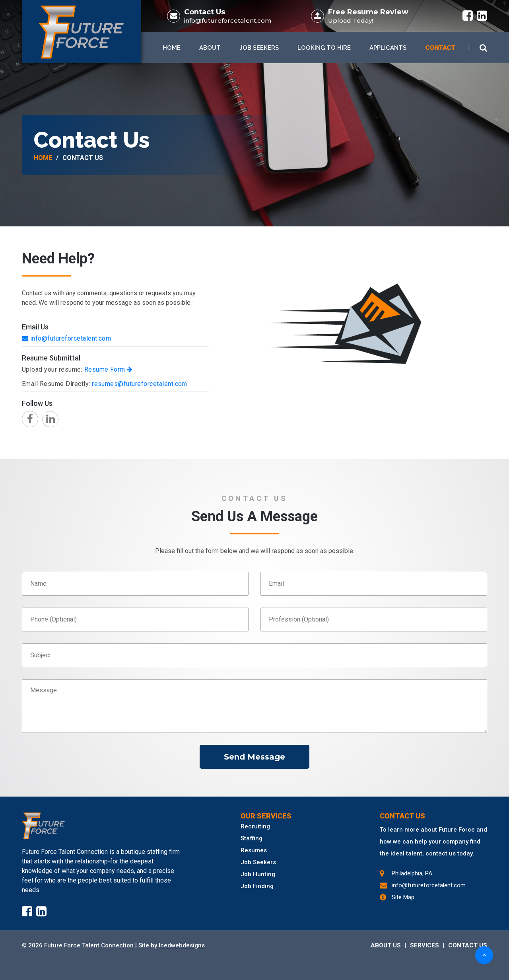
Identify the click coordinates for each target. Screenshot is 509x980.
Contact (440, 48)
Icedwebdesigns (182, 945)
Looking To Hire (324, 48)
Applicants (388, 48)
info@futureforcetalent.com (228, 20)
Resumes (254, 850)
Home (172, 48)
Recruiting (255, 826)
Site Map (403, 897)
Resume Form (109, 369)
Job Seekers (259, 48)
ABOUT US (386, 945)
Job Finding (257, 886)
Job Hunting (258, 874)
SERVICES (424, 945)
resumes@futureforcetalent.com (140, 384)
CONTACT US (468, 945)
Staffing (252, 838)
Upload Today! (351, 20)
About (210, 48)
